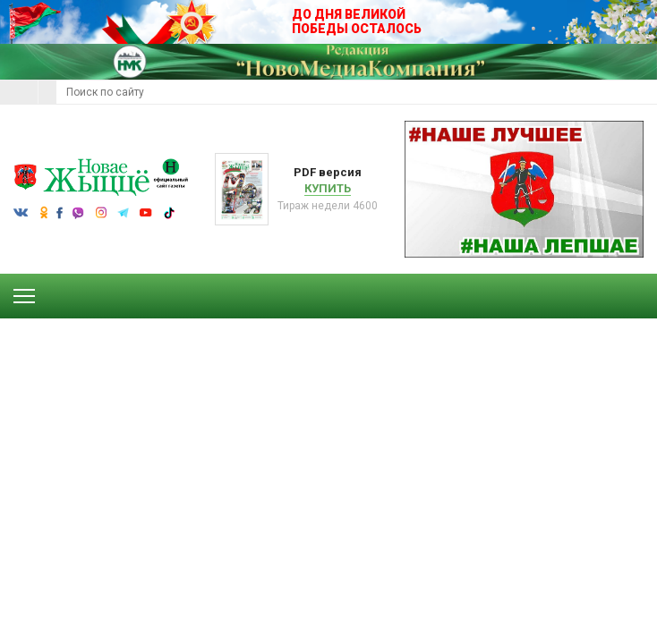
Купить (328, 188)
